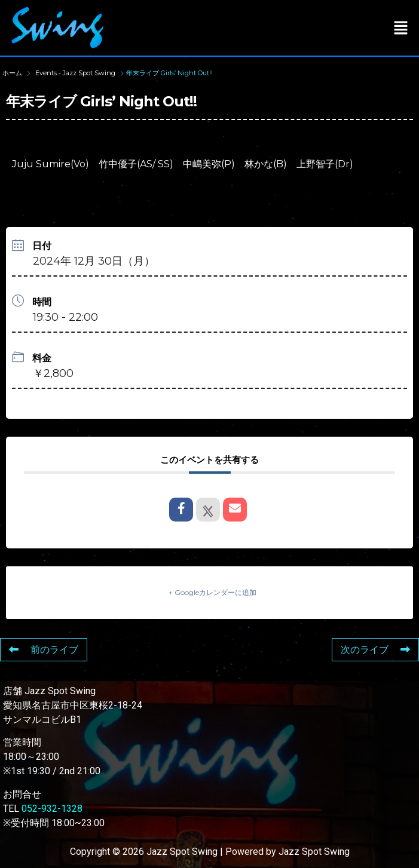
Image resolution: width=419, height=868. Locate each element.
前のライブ (44, 650)
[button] (401, 27)
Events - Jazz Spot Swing (75, 73)
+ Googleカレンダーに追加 (212, 592)
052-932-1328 (52, 809)
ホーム (13, 73)
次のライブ (375, 650)
